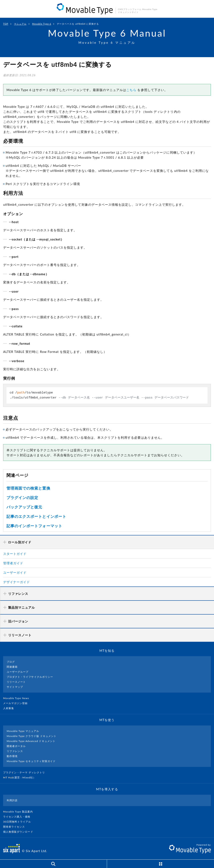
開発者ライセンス (16, 827)
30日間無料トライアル (19, 822)
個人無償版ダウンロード (20, 832)
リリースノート (16, 682)
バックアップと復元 (24, 507)
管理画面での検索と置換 (28, 488)
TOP (6, 24)
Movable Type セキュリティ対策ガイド (31, 761)
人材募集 (10, 708)
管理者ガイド (13, 563)
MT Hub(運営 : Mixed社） (21, 777)
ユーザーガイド (15, 572)
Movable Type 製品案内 (20, 812)
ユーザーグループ (18, 672)
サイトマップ (15, 687)
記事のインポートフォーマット (34, 526)
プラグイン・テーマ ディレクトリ (26, 772)
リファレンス (15, 751)
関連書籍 (12, 667)
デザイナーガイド (17, 582)
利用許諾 (12, 800)
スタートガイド (15, 554)
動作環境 (12, 756)
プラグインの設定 (22, 498)
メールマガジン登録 (17, 703)
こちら (131, 90)
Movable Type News (18, 698)
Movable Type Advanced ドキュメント (31, 741)
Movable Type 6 (42, 24)
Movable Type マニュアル (23, 731)
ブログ (11, 662)
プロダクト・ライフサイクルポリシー (30, 677)
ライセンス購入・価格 (18, 817)
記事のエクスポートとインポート (36, 516)
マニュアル (20, 24)
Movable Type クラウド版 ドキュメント (32, 736)
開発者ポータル (16, 746)
